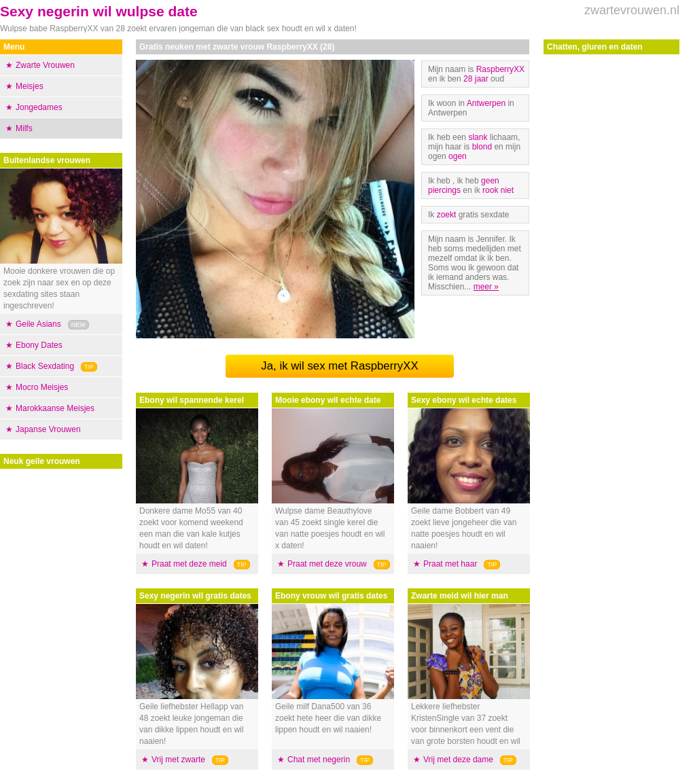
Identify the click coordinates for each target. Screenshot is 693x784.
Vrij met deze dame (458, 760)
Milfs (24, 128)
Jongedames (39, 107)
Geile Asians (38, 324)
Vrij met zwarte (178, 760)
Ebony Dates (39, 345)
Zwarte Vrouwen (45, 65)
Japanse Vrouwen (48, 429)
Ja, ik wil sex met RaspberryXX (339, 366)
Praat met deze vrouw (327, 564)
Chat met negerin (319, 760)
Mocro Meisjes (42, 387)
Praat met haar (450, 564)
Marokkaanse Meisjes (55, 408)
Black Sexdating (45, 366)
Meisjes (30, 86)
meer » (486, 287)
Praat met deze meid (189, 564)
